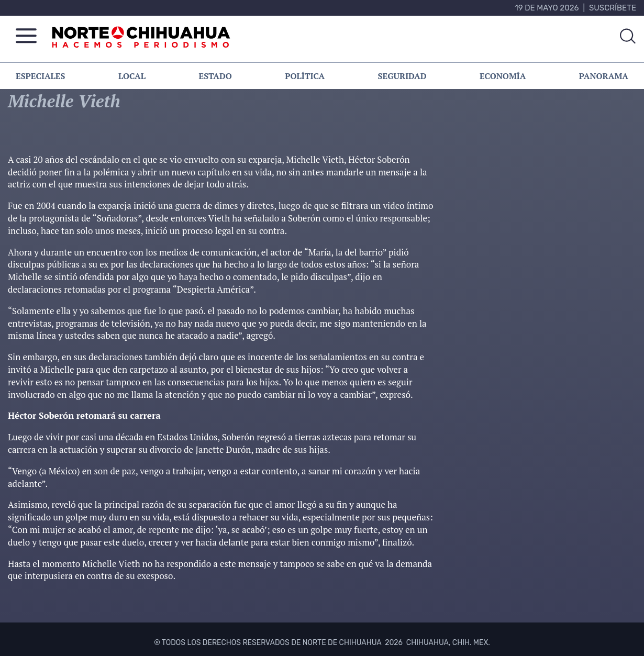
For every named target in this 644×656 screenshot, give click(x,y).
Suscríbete (613, 8)
